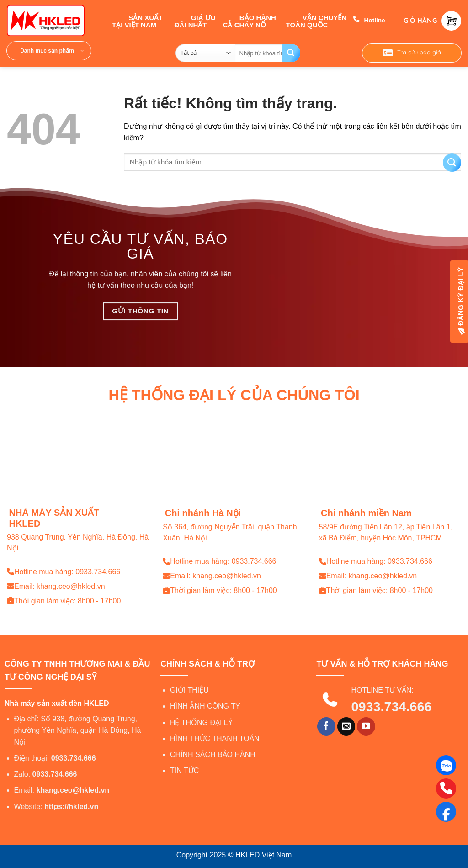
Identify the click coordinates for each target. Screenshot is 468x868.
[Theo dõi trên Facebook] (326, 726)
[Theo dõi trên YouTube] (366, 726)
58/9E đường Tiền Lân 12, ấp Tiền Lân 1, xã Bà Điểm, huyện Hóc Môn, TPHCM (386, 533)
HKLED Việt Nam (263, 855)
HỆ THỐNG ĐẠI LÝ (202, 722)
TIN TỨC (184, 770)
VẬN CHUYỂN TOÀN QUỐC (316, 21)
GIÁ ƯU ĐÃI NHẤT (195, 21)
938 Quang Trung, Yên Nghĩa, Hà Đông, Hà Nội (78, 543)
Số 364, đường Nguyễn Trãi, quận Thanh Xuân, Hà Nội (230, 533)
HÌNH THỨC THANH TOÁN (215, 738)
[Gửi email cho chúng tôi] (346, 726)
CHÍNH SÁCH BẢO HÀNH (213, 754)
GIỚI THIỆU (189, 690)
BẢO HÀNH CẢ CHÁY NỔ (250, 21)
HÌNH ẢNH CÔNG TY (205, 706)
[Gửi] (291, 53)
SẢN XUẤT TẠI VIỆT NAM (137, 21)
